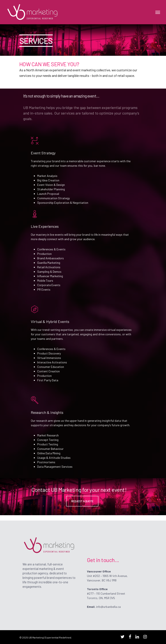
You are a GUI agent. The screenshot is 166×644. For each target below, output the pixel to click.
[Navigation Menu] (158, 12)
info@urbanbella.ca (108, 607)
